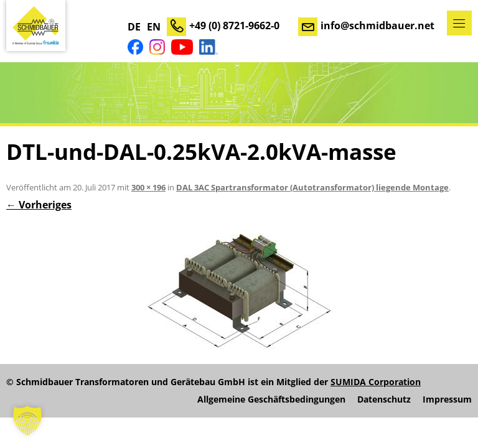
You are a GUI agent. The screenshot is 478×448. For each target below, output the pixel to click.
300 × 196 (148, 187)
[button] (27, 421)
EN (154, 27)
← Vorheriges (39, 205)
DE (134, 27)
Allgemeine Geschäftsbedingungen (271, 399)
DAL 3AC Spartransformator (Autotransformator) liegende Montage (312, 187)
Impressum (447, 399)
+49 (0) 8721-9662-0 (234, 26)
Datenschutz (384, 399)
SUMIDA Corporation (376, 382)
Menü (459, 23)
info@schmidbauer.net (377, 26)
